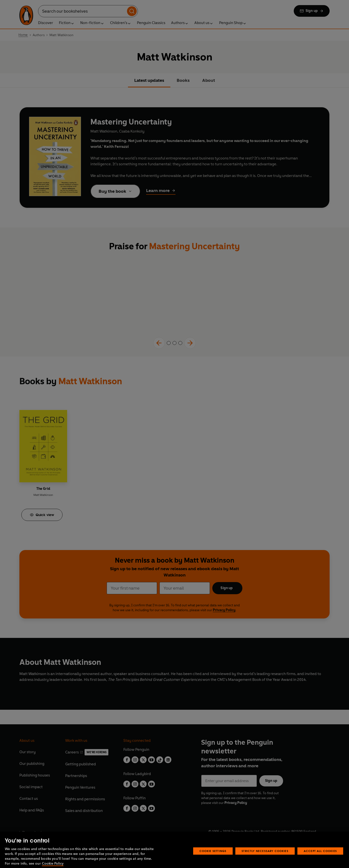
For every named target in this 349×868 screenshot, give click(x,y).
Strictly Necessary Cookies (265, 857)
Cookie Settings (213, 857)
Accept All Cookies (320, 857)
